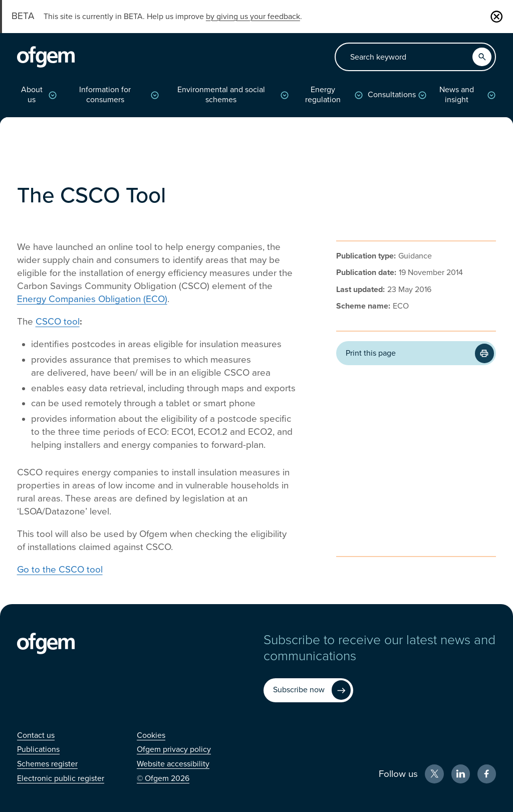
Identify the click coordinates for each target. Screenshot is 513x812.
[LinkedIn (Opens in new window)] (461, 774)
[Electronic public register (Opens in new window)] (61, 778)
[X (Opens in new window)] (434, 774)
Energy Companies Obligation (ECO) (92, 299)
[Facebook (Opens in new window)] (487, 774)
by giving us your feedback (253, 17)
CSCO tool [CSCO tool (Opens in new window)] (58, 322)
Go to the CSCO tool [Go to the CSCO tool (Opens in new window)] (60, 570)
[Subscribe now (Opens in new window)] (308, 690)
